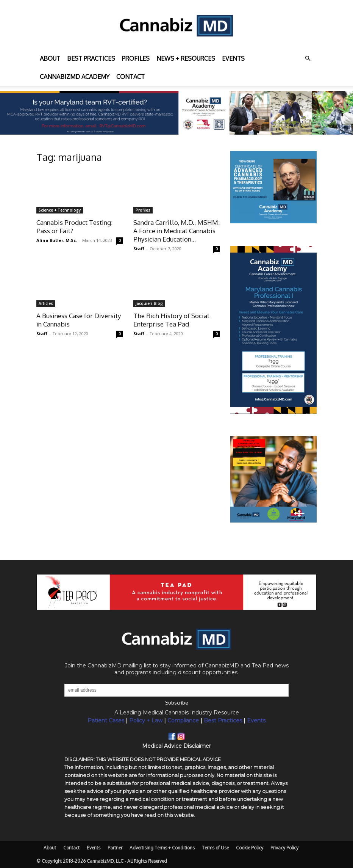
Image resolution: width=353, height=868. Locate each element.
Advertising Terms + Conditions (162, 848)
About (50, 58)
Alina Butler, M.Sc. (57, 240)
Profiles (136, 58)
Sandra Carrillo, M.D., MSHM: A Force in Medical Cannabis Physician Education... (176, 231)
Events (233, 58)
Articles (46, 303)
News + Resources (186, 58)
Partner (115, 848)
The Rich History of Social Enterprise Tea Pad (171, 320)
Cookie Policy (250, 848)
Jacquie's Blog (149, 303)
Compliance (183, 720)
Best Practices (223, 720)
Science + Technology (60, 210)
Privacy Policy (284, 848)
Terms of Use (215, 848)
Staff (139, 249)
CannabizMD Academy (75, 77)
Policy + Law (146, 720)
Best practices (91, 58)
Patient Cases (106, 720)
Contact (130, 77)
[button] (308, 59)
